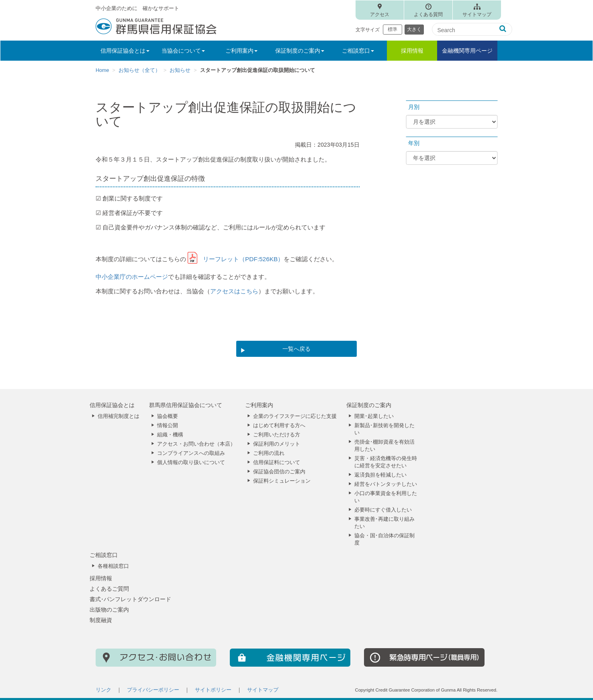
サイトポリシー (213, 690)
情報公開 (168, 426)
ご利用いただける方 (277, 435)
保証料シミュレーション (282, 481)
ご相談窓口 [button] (358, 51)
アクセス (380, 14)
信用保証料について (277, 463)
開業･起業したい (374, 416)
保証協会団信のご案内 (279, 472)
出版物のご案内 (109, 610)
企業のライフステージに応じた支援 (295, 416)
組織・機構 (170, 435)
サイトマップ (477, 14)
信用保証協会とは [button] (125, 51)
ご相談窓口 (104, 555)
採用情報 (412, 51)
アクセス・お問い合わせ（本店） (196, 444)
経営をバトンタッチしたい (386, 484)
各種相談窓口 (113, 566)
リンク (103, 690)
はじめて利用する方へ (279, 426)
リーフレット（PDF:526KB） (243, 259)
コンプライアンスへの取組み (191, 453)
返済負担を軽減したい (380, 475)
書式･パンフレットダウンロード (130, 599)
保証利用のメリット (277, 444)
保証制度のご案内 (369, 405)
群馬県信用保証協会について (186, 405)
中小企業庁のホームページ (132, 277)
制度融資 (101, 620)
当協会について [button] (183, 51)
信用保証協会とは (112, 405)
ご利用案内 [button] (241, 51)
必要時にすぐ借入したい (383, 510)
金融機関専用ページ (467, 51)
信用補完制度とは (119, 416)
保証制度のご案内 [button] (300, 51)
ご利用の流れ (269, 453)
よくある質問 (428, 14)
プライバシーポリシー (153, 690)
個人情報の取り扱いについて (191, 463)
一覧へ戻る (296, 349)
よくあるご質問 (109, 589)
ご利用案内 (259, 405)
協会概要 (168, 416)
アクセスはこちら (234, 291)
